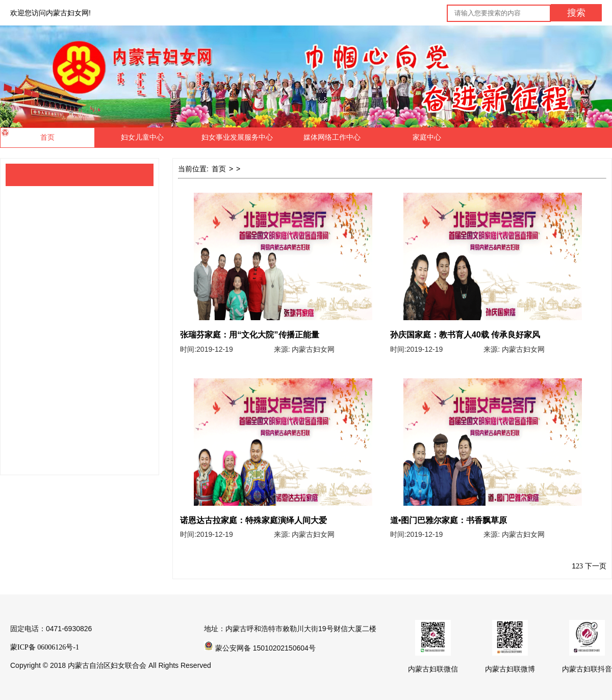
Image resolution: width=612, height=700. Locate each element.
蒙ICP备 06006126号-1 (45, 647)
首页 (219, 169)
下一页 (596, 566)
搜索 (576, 13)
